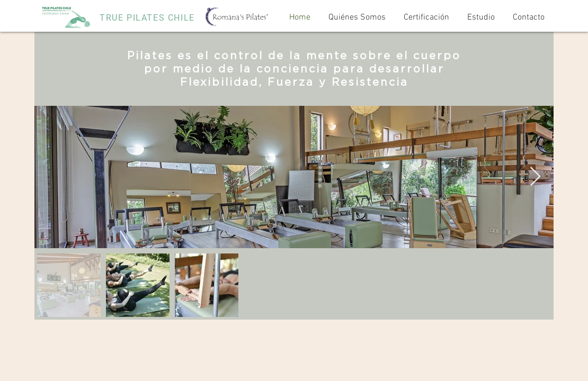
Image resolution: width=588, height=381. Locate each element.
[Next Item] (535, 177)
